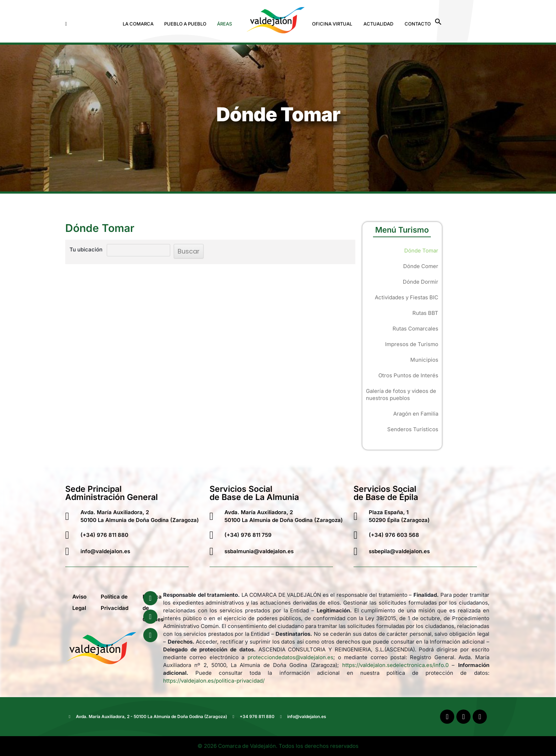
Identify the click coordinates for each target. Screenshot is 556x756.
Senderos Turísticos (413, 429)
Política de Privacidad (115, 602)
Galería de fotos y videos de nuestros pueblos (401, 394)
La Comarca (138, 24)
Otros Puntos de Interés (408, 375)
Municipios (424, 360)
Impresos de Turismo (412, 344)
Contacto (418, 24)
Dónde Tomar (421, 251)
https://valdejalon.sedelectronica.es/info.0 (395, 665)
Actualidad (378, 24)
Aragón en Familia (416, 414)
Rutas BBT (425, 313)
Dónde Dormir (421, 282)
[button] (140, 24)
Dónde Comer (421, 266)
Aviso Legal (79, 602)
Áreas (224, 24)
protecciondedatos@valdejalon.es (290, 657)
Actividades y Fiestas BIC (407, 297)
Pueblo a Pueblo (185, 24)
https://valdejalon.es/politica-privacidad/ (214, 681)
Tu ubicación (86, 249)
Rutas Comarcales (415, 329)
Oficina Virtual (332, 24)
